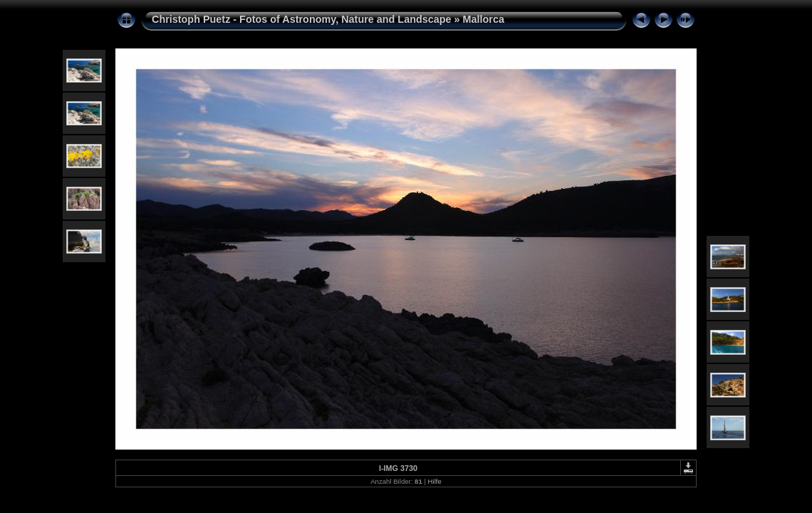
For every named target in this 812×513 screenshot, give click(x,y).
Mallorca (484, 19)
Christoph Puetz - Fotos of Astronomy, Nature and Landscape (302, 19)
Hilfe (435, 481)
